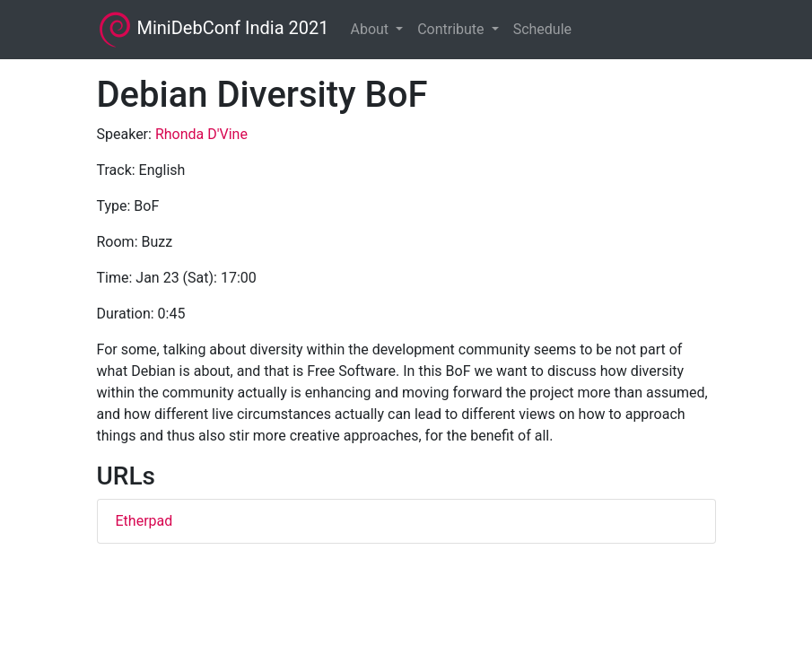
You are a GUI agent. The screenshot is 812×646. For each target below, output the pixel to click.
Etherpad (144, 521)
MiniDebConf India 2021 (213, 30)
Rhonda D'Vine (201, 134)
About (371, 29)
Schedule (542, 29)
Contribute (452, 29)
